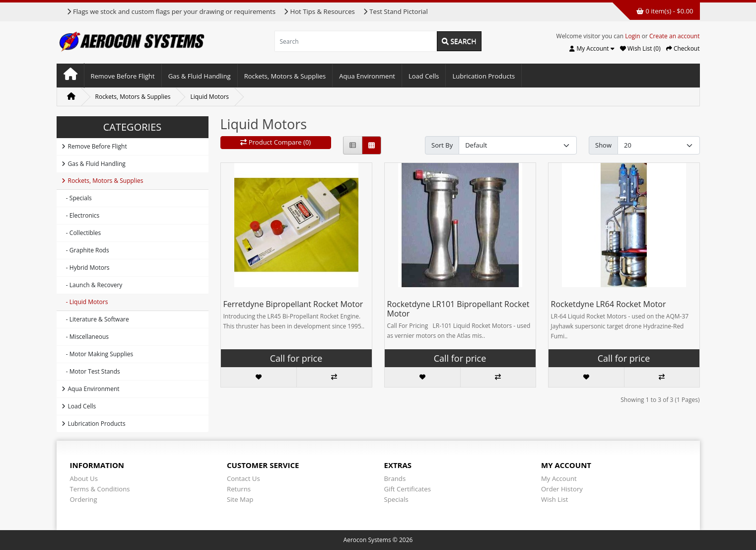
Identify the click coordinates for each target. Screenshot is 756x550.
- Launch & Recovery (92, 285)
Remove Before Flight (123, 76)
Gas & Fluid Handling (200, 76)
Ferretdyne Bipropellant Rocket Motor (293, 304)
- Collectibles (81, 233)
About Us (84, 478)
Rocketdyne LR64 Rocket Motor (609, 304)
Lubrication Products (483, 76)
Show (603, 145)
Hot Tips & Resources (319, 11)
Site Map (240, 499)
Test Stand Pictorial (395, 11)
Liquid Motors (209, 97)
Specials (396, 499)
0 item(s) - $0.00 (665, 11)
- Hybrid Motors (86, 268)
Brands (395, 478)
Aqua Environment (367, 76)
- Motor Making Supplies (98, 354)
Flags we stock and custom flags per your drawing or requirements (171, 11)
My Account (559, 478)
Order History (562, 489)
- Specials (77, 198)
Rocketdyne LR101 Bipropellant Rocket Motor (458, 309)
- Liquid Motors (85, 302)
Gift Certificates (408, 489)
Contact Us (243, 478)
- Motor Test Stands (91, 371)
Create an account (675, 36)
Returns (239, 489)
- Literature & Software (95, 319)
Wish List (555, 499)
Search (459, 41)
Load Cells (424, 76)
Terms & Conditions (100, 489)
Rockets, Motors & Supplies (285, 76)
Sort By (442, 145)
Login (632, 36)
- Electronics (81, 215)
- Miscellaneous (85, 337)
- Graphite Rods (85, 250)
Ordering (84, 499)
